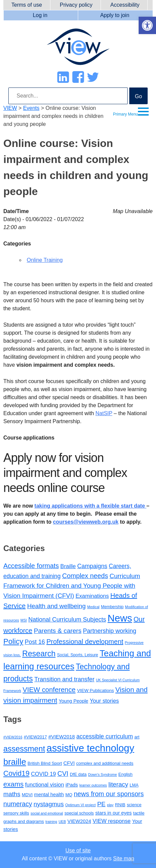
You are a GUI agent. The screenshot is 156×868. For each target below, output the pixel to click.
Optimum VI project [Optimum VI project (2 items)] (80, 805)
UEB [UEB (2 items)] (62, 822)
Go (138, 96)
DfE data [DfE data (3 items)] (78, 774)
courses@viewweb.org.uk (86, 522)
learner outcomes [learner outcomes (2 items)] (93, 785)
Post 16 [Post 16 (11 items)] (35, 642)
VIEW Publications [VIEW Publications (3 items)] (96, 690)
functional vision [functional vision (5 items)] (45, 785)
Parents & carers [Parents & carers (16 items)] (58, 631)
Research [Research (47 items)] (39, 654)
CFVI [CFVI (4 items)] (69, 763)
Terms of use (27, 5)
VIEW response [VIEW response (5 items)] (112, 821)
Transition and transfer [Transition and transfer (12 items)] (64, 679)
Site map (124, 858)
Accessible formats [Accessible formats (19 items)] (31, 566)
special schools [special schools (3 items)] (79, 813)
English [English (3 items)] (125, 774)
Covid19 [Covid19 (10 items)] (16, 773)
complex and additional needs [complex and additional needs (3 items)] (105, 763)
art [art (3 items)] (137, 737)
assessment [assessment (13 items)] (24, 749)
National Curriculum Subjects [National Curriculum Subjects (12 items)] (67, 620)
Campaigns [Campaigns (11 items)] (92, 566)
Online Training (45, 260)
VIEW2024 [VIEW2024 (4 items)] (79, 821)
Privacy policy (76, 5)
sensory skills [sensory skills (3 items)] (16, 813)
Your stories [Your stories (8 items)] (104, 701)
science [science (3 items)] (134, 805)
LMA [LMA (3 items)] (134, 785)
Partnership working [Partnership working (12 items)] (110, 631)
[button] (147, 25)
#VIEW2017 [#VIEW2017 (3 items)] (35, 737)
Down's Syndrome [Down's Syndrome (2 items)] (103, 774)
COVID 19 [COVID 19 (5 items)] (44, 774)
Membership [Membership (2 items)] (112, 607)
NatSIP (104, 413)
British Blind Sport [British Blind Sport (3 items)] (45, 763)
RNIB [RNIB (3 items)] (120, 805)
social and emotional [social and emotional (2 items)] (47, 813)
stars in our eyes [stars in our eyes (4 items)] (113, 813)
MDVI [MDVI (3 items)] (27, 795)
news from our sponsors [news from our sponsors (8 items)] (109, 794)
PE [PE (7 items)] (101, 804)
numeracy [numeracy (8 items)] (18, 804)
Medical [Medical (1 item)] (93, 607)
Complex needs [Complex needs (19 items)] (85, 576)
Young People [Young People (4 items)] (74, 701)
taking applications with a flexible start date (90, 506)
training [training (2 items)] (51, 822)
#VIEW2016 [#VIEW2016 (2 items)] (13, 737)
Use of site (78, 850)
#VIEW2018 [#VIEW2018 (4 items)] (62, 737)
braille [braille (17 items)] (15, 762)
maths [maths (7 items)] (12, 794)
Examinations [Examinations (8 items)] (92, 596)
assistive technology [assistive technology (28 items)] (90, 748)
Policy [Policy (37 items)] (13, 641)
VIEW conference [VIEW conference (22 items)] (49, 690)
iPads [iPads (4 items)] (72, 785)
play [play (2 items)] (110, 805)
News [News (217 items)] (120, 618)
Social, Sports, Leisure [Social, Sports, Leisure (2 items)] (78, 655)
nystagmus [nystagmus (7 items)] (49, 804)
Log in (40, 15)
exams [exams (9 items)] (14, 784)
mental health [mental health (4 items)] (49, 795)
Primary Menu (125, 114)
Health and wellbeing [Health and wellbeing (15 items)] (56, 606)
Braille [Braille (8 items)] (68, 566)
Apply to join (115, 15)
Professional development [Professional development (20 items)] (85, 642)
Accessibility (125, 5)
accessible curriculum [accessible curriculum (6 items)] (105, 736)
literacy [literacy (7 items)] (118, 784)
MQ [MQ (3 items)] (69, 795)
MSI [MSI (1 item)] (24, 620)
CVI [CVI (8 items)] (63, 773)
